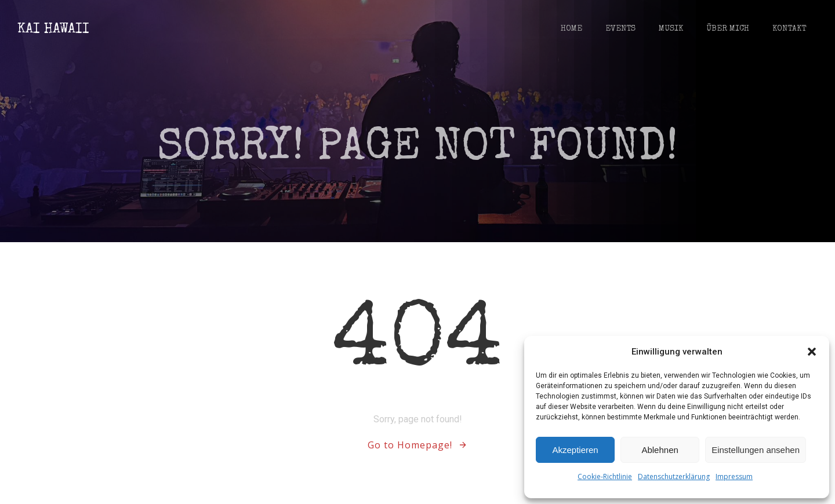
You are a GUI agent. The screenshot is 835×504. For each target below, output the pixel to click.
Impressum (734, 476)
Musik (671, 29)
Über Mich (728, 29)
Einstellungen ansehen (756, 450)
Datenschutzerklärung (674, 476)
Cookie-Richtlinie (605, 476)
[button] (812, 352)
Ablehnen (660, 450)
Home (571, 29)
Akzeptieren (575, 450)
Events (620, 29)
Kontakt (789, 29)
